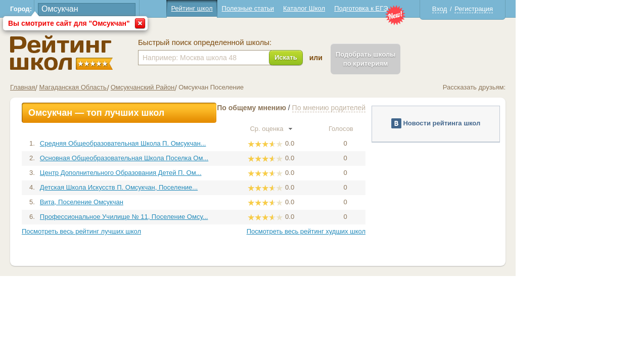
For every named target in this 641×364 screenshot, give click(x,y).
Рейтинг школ (254, 8)
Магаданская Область (135, 87)
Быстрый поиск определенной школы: (267, 42)
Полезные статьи (311, 8)
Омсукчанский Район (205, 87)
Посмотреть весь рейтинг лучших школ (144, 231)
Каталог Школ (367, 8)
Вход (502, 9)
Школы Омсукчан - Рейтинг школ (124, 53)
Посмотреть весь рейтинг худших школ (369, 231)
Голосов (408, 129)
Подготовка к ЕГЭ (424, 8)
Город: (84, 9)
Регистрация (536, 9)
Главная (85, 87)
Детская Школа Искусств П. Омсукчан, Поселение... (181, 187)
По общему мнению (314, 108)
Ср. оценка (334, 129)
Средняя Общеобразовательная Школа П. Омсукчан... (186, 143)
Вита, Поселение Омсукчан (144, 202)
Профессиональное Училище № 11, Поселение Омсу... (187, 217)
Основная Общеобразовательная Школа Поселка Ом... (187, 158)
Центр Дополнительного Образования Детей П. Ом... (184, 173)
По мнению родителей (392, 108)
